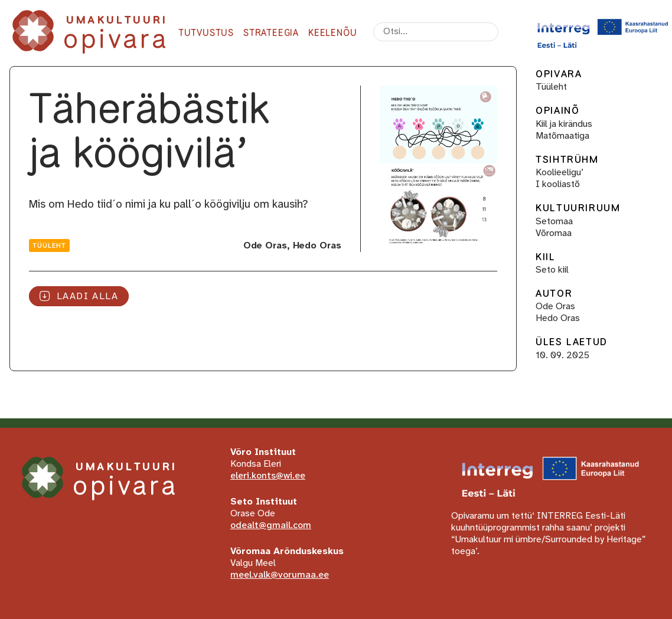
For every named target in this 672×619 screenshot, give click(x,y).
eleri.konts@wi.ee (268, 476)
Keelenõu (332, 33)
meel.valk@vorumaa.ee (280, 575)
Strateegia (271, 33)
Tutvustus (206, 33)
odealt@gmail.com (271, 525)
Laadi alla (79, 296)
